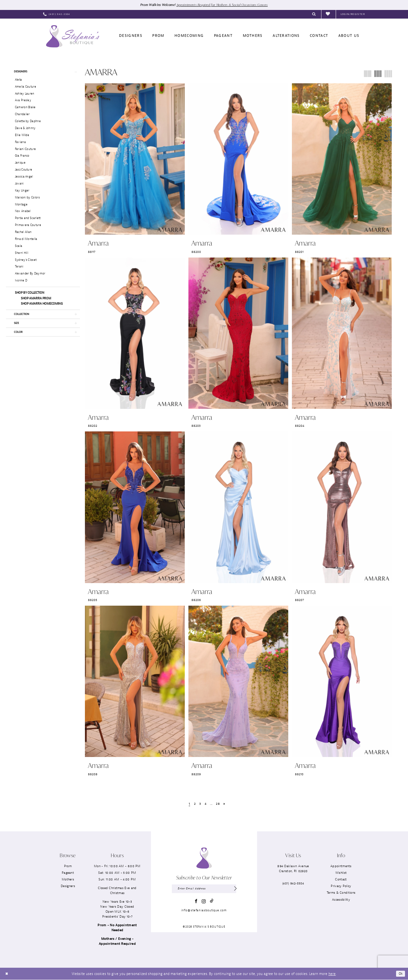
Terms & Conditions (341, 893)
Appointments (341, 866)
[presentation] (135, 159)
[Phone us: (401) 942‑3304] (57, 15)
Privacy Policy (341, 886)
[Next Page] (226, 804)
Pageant (68, 873)
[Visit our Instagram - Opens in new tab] (204, 902)
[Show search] (314, 15)
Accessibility (341, 900)
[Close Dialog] (7, 974)
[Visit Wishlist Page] (328, 14)
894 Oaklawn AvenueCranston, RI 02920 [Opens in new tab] (293, 869)
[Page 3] (199, 804)
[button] (353, 15)
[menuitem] (57, 15)
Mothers (68, 880)
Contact (341, 880)
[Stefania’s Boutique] (72, 37)
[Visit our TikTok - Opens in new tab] (212, 902)
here (332, 974)
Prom (68, 866)
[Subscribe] (235, 890)
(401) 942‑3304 (293, 884)
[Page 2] (194, 804)
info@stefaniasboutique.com (204, 911)
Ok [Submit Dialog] (400, 974)
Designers (68, 886)
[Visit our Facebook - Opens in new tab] (196, 903)
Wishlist (341, 873)
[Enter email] (204, 890)
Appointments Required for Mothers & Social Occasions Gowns (224, 5)
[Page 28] (219, 804)
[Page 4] (205, 804)
